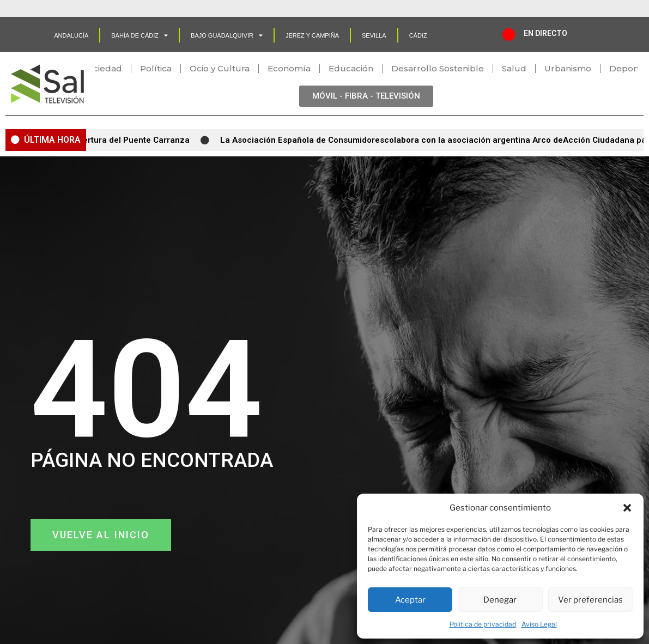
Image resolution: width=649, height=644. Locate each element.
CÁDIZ (418, 35)
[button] (627, 508)
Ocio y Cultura (220, 68)
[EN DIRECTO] (509, 34)
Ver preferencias (590, 600)
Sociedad (102, 68)
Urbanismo (568, 68)
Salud (514, 68)
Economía (289, 68)
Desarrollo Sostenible (438, 68)
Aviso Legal (539, 624)
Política (156, 68)
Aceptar (410, 600)
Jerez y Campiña (312, 35)
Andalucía (71, 35)
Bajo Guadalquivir (227, 35)
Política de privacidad (483, 624)
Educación (351, 68)
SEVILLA (374, 35)
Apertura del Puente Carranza (135, 140)
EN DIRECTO (545, 33)
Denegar (500, 600)
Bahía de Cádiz (139, 35)
